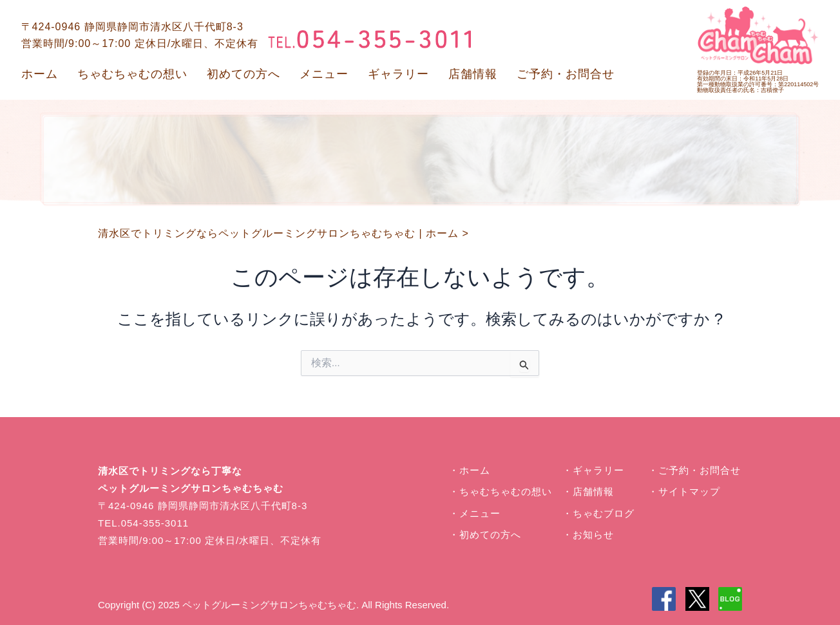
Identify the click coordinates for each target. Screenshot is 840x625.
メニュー (324, 74)
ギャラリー (398, 74)
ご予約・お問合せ (566, 74)
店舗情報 (473, 74)
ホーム (40, 74)
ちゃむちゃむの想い (132, 74)
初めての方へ (243, 74)
